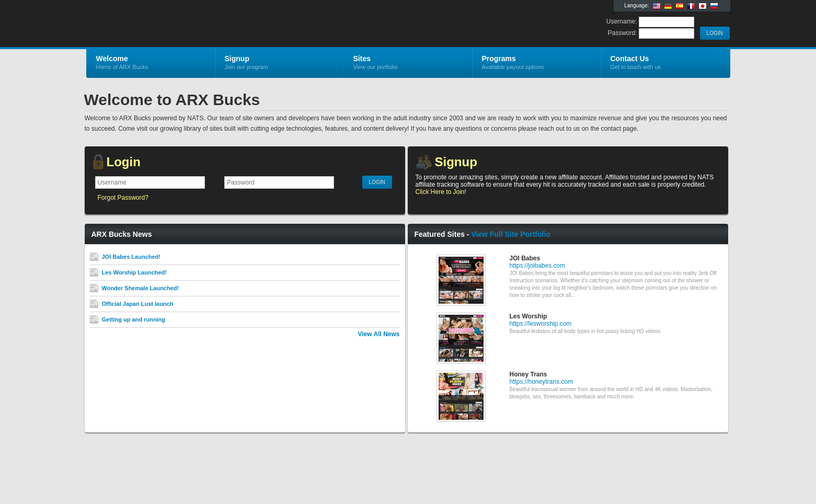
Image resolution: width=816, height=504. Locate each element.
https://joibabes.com (538, 266)
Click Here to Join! (441, 192)
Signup (456, 162)
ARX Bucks (211, 24)
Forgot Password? (123, 198)
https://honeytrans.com (541, 382)
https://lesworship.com (541, 324)
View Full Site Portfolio (510, 234)
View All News (378, 334)
